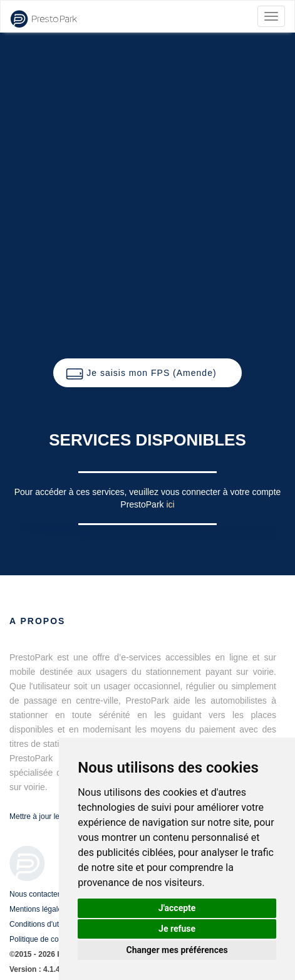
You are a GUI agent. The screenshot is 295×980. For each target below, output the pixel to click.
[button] (147, 373)
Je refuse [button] (177, 929)
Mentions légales (38, 909)
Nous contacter (35, 894)
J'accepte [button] (177, 908)
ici (170, 504)
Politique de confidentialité (53, 939)
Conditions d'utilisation (47, 924)
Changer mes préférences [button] (177, 950)
